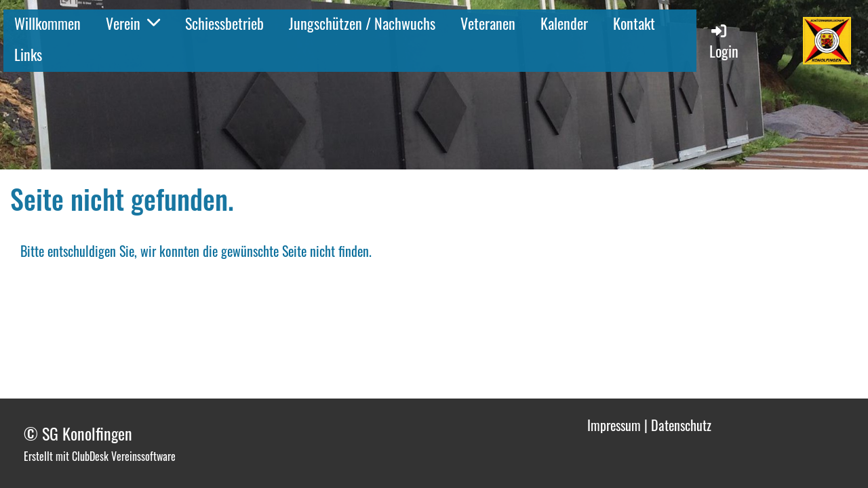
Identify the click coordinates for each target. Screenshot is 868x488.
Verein (133, 23)
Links (28, 54)
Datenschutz (681, 425)
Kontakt (634, 23)
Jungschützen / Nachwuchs (362, 23)
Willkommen (47, 23)
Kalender (564, 23)
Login (724, 42)
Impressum (614, 425)
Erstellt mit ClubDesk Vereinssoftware (100, 456)
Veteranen (488, 23)
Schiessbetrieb (224, 23)
